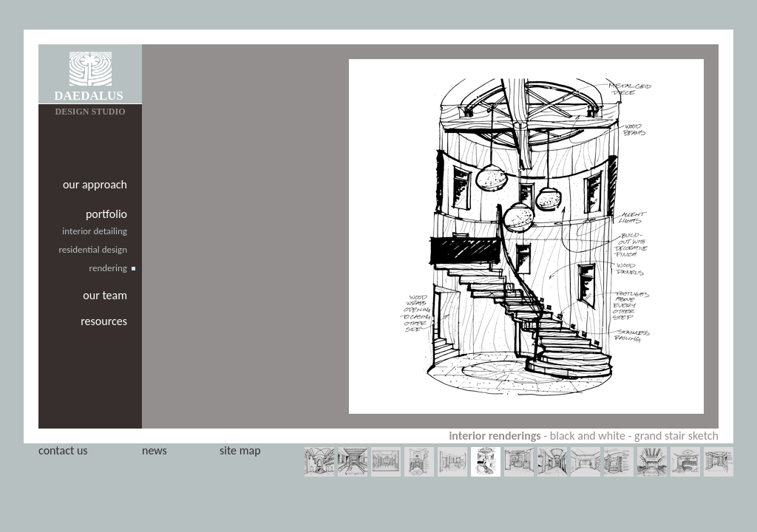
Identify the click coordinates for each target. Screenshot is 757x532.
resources (104, 321)
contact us (63, 450)
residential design (93, 249)
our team (105, 295)
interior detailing (95, 231)
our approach (95, 184)
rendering (108, 268)
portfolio (106, 214)
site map (240, 450)
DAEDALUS (89, 96)
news (155, 450)
